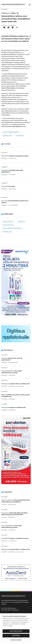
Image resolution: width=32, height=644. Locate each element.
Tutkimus (20, 136)
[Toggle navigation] (30, 5)
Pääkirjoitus (8, 222)
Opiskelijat (7, 136)
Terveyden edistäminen (12, 228)
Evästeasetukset (16, 640)
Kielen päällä (8, 225)
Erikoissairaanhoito (11, 132)
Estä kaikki (16, 636)
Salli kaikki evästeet (16, 631)
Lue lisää (10, 626)
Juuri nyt (21, 222)
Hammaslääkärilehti (13, 5)
